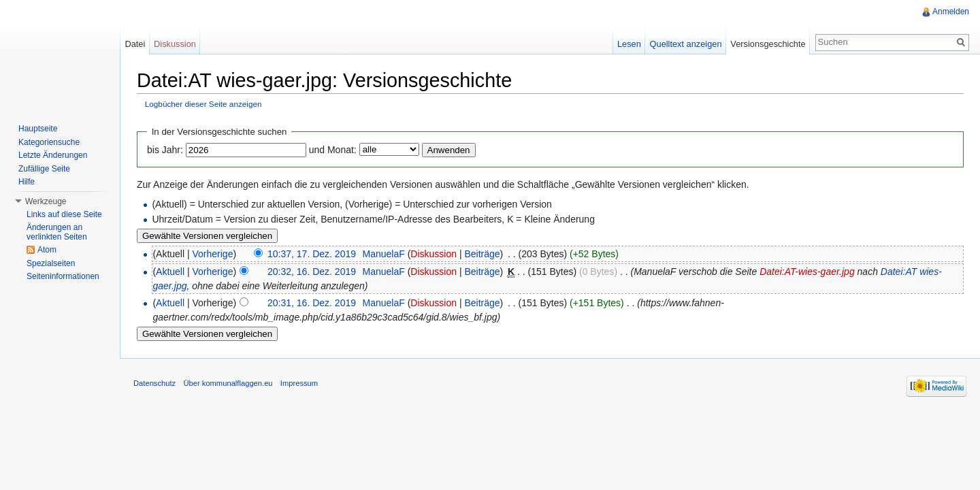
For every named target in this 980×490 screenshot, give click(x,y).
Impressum (299, 383)
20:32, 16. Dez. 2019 (312, 272)
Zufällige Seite (44, 169)
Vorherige (213, 254)
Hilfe (27, 182)
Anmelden (951, 12)
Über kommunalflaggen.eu (228, 383)
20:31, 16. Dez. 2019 (312, 303)
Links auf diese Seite (64, 214)
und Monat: (333, 150)
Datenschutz (154, 383)
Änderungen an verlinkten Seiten (57, 232)
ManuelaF (383, 254)
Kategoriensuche (49, 142)
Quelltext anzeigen (686, 44)
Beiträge (482, 254)
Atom (47, 250)
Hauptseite (38, 129)
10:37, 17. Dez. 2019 (312, 254)
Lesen (629, 44)
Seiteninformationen (63, 276)
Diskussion (434, 254)
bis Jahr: (165, 150)
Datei (135, 44)
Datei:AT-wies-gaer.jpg (807, 272)
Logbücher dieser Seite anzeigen (203, 104)
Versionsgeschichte (768, 44)
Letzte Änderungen (53, 155)
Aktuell (170, 272)
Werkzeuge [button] (46, 201)
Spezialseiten (51, 263)
